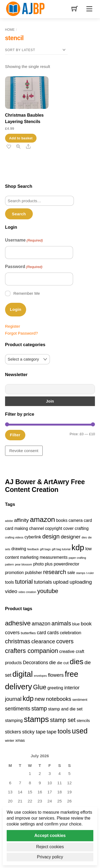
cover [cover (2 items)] (68, 528)
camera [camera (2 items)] (76, 520)
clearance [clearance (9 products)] (43, 641)
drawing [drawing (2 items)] (19, 549)
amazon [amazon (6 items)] (42, 519)
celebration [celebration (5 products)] (70, 633)
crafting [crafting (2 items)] (82, 528)
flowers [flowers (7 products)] (56, 675)
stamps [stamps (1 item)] (81, 573)
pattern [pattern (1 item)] (9, 564)
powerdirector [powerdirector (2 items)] (67, 564)
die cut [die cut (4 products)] (63, 663)
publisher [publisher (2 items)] (33, 573)
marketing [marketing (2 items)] (29, 557)
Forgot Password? (21, 333)
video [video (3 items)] (11, 591)
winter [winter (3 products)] (10, 741)
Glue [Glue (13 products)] (40, 687)
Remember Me (27, 293)
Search (19, 214)
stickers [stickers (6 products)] (13, 732)
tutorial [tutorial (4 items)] (24, 582)
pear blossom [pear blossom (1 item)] (23, 564)
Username (24, 240)
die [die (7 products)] (53, 662)
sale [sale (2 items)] (71, 573)
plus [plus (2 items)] (49, 564)
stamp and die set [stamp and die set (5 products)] (65, 709)
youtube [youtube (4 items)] (48, 591)
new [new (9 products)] (40, 699)
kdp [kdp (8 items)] (78, 547)
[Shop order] (36, 50)
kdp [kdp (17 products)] (28, 698)
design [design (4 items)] (51, 536)
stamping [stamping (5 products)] (14, 720)
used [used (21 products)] (80, 731)
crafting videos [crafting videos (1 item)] (14, 537)
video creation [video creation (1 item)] (27, 592)
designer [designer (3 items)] (71, 537)
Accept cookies (50, 836)
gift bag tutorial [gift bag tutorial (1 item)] (61, 549)
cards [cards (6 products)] (53, 633)
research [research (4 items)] (55, 572)
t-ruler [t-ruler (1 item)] (90, 573)
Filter (15, 435)
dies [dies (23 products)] (77, 662)
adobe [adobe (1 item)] (9, 521)
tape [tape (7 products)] (51, 732)
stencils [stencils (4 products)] (83, 721)
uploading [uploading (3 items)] (81, 582)
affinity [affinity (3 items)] (21, 520)
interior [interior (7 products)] (72, 688)
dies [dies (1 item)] (84, 537)
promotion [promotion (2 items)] (14, 573)
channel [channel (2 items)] (36, 528)
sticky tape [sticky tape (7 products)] (34, 732)
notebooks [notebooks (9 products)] (59, 699)
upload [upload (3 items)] (61, 582)
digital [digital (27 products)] (23, 674)
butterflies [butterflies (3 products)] (28, 633)
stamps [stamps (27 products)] (36, 719)
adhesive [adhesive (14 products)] (18, 623)
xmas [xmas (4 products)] (20, 740)
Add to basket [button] (21, 138)
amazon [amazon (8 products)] (41, 624)
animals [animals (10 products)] (61, 624)
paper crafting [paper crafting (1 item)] (77, 558)
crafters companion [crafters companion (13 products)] (32, 651)
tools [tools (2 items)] (9, 582)
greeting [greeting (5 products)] (55, 688)
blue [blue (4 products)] (76, 624)
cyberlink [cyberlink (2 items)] (33, 537)
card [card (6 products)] (41, 633)
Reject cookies (50, 847)
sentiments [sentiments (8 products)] (18, 709)
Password (24, 267)
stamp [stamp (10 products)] (39, 709)
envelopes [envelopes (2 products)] (40, 676)
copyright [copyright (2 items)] (54, 528)
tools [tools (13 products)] (64, 731)
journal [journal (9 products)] (13, 699)
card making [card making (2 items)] (17, 528)
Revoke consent (24, 451)
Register (13, 326)
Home (10, 30)
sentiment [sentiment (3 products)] (80, 700)
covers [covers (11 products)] (65, 641)
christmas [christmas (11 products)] (18, 641)
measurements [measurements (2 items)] (54, 557)
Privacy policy (50, 857)
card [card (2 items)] (88, 520)
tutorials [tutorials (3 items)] (43, 582)
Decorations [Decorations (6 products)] (35, 663)
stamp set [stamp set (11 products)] (63, 720)
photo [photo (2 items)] (38, 564)
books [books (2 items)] (62, 520)
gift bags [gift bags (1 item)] (45, 549)
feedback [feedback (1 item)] (33, 549)
